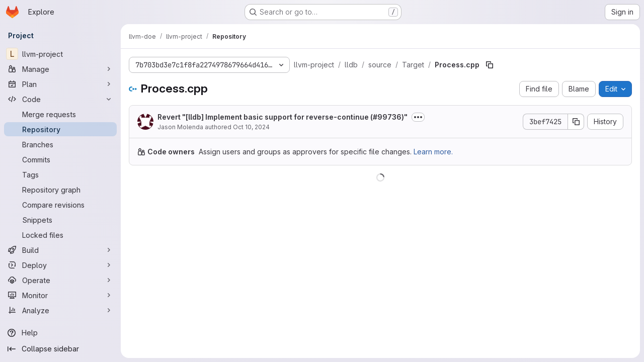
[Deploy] (60, 265)
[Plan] (60, 84)
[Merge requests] (60, 114)
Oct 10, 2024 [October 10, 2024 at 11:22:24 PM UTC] (251, 127)
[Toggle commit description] (418, 117)
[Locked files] (60, 235)
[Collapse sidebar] (60, 349)
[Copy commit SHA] (576, 122)
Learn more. (433, 152)
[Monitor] (60, 295)
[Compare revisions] (60, 205)
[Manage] (60, 69)
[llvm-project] (60, 54)
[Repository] (60, 129)
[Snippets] (60, 220)
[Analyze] (60, 310)
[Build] (60, 250)
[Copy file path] (490, 65)
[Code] (60, 99)
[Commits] (60, 159)
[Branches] (60, 144)
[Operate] (60, 280)
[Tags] (60, 174)
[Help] (60, 333)
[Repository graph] (60, 190)
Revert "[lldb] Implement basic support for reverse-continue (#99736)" (283, 117)
